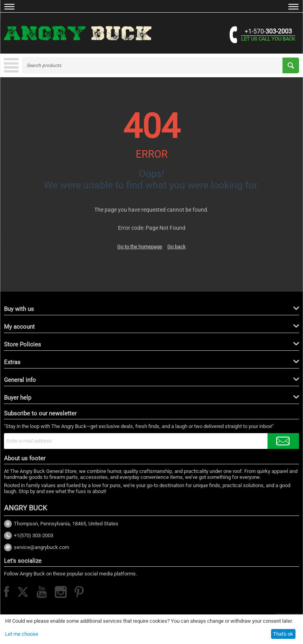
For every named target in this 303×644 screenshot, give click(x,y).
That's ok (283, 634)
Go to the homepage (140, 247)
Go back (177, 247)
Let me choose (22, 634)
